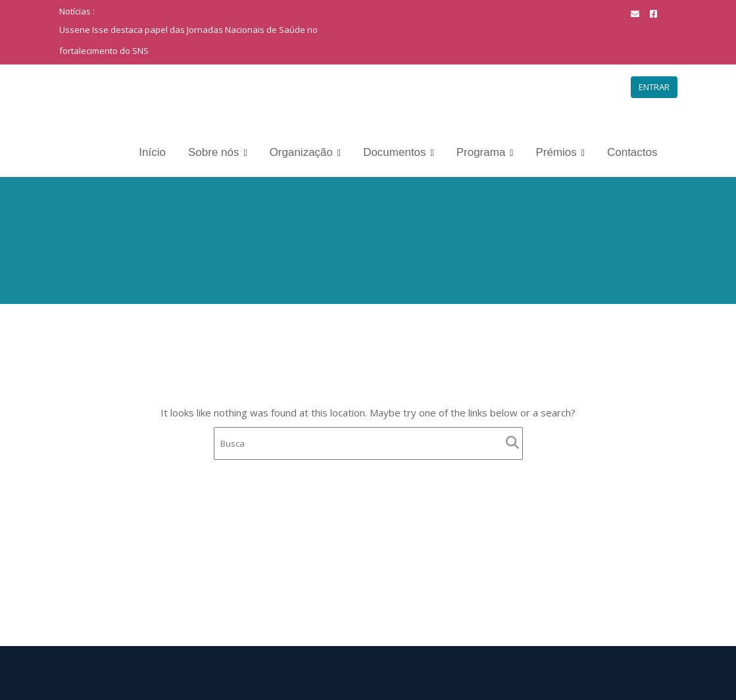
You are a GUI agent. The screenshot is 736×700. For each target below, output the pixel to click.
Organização (301, 152)
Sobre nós (214, 152)
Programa (481, 152)
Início (152, 152)
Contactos (632, 152)
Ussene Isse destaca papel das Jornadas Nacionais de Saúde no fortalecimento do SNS (188, 40)
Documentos (394, 152)
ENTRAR (654, 87)
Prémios (556, 152)
